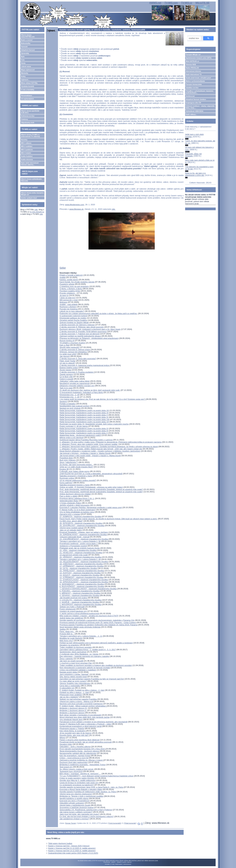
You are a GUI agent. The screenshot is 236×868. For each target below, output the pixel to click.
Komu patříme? (66, 483)
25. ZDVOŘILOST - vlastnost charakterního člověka (82, 526)
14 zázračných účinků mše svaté (74, 555)
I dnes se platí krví (67, 298)
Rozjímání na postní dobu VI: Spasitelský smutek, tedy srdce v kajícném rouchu (94, 424)
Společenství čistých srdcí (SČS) (199, 58)
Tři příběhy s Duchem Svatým (72, 343)
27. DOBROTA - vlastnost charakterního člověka (80, 516)
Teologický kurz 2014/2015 (71, 771)
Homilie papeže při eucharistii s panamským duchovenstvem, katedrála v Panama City (97, 620)
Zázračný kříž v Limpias (70, 514)
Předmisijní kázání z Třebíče (72, 729)
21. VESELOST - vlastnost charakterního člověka (81, 553)
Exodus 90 (64, 469)
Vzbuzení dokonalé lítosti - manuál (74, 537)
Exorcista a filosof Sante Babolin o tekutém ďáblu (81, 789)
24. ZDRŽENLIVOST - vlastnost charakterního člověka (83, 535)
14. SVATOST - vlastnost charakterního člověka (80, 573)
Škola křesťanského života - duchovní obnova (79, 751)
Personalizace (26, 95)
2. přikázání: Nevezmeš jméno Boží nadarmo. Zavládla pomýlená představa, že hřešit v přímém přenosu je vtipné (109, 447)
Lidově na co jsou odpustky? (72, 311)
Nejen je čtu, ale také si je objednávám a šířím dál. (195, 174)
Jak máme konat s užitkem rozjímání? (76, 812)
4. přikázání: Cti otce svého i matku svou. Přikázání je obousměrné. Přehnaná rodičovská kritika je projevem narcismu (110, 442)
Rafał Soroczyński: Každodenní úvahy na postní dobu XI (84, 413)
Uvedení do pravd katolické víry (73, 611)
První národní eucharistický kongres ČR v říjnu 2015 (82, 749)
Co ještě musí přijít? (68, 354)
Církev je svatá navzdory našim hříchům (77, 778)
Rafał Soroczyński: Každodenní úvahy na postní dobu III (84, 431)
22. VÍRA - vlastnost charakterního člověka (78, 550)
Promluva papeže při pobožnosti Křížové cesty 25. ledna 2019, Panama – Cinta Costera (98, 623)
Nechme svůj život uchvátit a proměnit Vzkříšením (81, 704)
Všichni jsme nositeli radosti (71, 528)
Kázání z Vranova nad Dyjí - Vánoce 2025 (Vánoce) (69, 846)
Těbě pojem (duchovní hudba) (60, 843)
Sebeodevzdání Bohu (69, 501)
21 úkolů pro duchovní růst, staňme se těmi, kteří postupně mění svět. (90, 390)
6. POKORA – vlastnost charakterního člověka (79, 591)
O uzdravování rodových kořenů (73, 316)
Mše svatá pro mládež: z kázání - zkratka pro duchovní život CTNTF (89, 616)
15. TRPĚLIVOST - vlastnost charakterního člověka (82, 571)
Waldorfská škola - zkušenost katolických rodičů (80, 435)
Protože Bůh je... (67, 634)
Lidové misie (26, 66)
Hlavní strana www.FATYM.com (28, 36)
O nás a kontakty (28, 90)
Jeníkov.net (190, 96)
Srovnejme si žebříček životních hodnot (76, 807)
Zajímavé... (25, 80)
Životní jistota (65, 370)
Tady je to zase (66, 388)
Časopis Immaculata (194, 84)
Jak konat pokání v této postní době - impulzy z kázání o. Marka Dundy (90, 456)
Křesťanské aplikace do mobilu (73, 318)
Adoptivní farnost (28, 50)
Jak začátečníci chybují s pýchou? (74, 819)
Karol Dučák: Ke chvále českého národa (77, 282)
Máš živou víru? (66, 641)
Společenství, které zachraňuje (73, 652)
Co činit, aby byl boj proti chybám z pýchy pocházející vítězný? (87, 816)
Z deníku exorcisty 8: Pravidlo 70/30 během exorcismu (83, 332)
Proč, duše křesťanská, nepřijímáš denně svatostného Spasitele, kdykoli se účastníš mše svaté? (101, 489)
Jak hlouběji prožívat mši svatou (73, 598)
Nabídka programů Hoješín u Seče (74, 485)
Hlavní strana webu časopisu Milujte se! (32, 194)
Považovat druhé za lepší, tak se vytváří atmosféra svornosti (86, 742)
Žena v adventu (66, 659)
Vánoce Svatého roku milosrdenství (75, 683)
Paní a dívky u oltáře (68, 496)
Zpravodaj (25, 53)
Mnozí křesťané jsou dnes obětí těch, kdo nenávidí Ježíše (84, 717)
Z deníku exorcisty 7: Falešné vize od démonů (79, 334)
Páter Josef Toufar (67, 361)
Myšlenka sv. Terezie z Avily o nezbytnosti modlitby (81, 796)
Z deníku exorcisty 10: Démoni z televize (77, 325)
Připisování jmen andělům (71, 695)
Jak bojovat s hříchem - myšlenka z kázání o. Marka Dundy (85, 453)
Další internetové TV (194, 74)
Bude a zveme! (27, 40)
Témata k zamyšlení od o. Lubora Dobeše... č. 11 (81, 636)
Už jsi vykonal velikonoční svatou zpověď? (78, 480)
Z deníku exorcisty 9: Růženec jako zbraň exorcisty (82, 327)
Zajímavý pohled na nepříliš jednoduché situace (80, 336)
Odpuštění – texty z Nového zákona (75, 747)
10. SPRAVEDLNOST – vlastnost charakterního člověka (84, 582)
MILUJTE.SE (202, 3)
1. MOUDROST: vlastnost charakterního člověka (80, 604)
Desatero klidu (66, 744)
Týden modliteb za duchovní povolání (76, 647)
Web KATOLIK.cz (192, 61)
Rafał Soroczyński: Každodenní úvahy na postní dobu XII (84, 410)
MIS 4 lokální (26, 153)
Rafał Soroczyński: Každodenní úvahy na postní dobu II (83, 433)
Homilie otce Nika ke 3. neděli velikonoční (78, 780)
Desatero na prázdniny (69, 645)
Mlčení (62, 738)
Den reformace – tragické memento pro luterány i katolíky (84, 656)
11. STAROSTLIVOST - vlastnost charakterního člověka (84, 580)
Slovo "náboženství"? (69, 462)
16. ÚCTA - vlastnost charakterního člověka (78, 568)
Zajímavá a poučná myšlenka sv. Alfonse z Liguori (81, 760)
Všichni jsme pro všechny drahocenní (76, 794)
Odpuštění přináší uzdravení (72, 803)
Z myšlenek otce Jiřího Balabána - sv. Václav (79, 654)
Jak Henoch (65, 356)
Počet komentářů (115, 823)
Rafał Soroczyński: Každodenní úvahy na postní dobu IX (84, 417)
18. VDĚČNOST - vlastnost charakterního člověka (81, 564)
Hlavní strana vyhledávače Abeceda (31, 180)
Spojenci (63, 401)
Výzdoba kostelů (27, 86)
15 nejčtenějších (27, 99)
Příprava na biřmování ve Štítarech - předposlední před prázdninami (89, 338)
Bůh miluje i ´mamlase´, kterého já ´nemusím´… (80, 774)
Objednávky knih (28, 123)
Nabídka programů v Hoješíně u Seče (76, 476)
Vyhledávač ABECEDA (195, 111)
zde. (114, 209)
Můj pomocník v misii (69, 300)
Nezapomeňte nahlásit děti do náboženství (78, 753)
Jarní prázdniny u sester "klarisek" (74, 674)
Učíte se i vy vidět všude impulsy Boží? (76, 467)
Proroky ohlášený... (68, 293)
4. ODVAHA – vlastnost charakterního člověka (79, 595)
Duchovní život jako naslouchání (73, 762)
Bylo (23, 57)
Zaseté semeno (66, 374)
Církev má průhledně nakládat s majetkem (78, 670)
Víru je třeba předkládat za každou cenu (77, 512)
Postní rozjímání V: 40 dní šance (74, 426)
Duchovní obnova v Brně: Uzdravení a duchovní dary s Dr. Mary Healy (90, 329)
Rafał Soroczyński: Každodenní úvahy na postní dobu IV (84, 429)
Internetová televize (193, 71)
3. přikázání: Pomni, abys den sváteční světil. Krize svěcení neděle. (89, 444)
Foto (23, 60)
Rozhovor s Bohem (68, 307)
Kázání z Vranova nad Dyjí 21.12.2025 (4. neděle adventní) (72, 848)
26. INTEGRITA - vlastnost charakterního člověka (81, 523)
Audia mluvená (27, 160)
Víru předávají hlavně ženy (71, 719)
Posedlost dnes (66, 458)
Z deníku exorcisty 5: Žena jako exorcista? (78, 359)
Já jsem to (64, 295)
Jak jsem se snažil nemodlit (71, 661)
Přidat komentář (130, 823)
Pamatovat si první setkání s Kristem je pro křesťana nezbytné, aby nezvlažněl (93, 722)
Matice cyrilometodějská (195, 81)
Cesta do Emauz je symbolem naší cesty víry (79, 783)
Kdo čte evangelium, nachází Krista (75, 756)
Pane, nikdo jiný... (67, 632)
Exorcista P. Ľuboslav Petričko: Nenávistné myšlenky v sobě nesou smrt (91, 507)
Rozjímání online (67, 478)
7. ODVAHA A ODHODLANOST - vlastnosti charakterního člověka (88, 589)
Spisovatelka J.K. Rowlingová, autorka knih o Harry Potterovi (86, 810)
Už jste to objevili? (67, 363)
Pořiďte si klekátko (67, 404)
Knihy (23, 76)
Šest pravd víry (66, 767)
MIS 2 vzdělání (27, 146)
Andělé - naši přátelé (68, 304)
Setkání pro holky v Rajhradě (72, 607)
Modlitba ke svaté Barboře (71, 638)
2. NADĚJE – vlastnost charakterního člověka (79, 602)
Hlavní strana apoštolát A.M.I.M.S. (30, 112)
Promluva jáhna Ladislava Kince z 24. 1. (77, 498)
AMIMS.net (155, 3)
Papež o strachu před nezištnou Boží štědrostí (79, 740)
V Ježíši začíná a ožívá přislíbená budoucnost (79, 613)
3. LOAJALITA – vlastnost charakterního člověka (80, 600)
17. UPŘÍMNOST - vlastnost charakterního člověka (82, 566)
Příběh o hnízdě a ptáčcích (71, 275)
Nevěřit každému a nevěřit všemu (74, 798)
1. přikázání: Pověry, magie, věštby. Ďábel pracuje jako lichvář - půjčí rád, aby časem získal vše (101, 449)
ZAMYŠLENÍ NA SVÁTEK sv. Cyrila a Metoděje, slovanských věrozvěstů (91, 474)
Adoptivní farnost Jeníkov (196, 99)
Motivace (63, 302)
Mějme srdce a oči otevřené (71, 438)
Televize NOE (191, 65)
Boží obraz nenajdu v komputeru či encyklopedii (80, 715)
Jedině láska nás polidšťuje (71, 618)
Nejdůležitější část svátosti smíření (74, 406)
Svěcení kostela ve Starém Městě (74, 322)
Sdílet (63, 268)
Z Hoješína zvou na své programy (74, 286)
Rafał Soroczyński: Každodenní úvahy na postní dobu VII (84, 422)
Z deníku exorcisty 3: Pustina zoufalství (77, 372)
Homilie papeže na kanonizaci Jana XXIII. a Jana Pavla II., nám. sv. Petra (91, 787)
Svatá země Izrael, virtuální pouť (198, 78)
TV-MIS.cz (187, 3)
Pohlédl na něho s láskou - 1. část (74, 692)
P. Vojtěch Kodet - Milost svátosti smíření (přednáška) (83, 706)
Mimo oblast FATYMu (29, 83)
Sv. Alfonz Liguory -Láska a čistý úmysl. (77, 769)
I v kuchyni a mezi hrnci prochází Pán (76, 663)
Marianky (25, 73)
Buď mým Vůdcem (68, 460)
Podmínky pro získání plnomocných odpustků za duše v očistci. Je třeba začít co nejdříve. (98, 313)
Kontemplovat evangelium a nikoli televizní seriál (81, 726)
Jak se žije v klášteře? (69, 697)
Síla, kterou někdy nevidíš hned (73, 677)
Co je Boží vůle (66, 377)
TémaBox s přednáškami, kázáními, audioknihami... (200, 92)
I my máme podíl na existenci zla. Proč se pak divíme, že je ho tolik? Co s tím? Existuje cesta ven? (102, 399)
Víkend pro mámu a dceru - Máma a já (76, 701)
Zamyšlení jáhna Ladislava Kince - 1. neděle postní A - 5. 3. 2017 (88, 650)
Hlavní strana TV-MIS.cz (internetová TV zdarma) (30, 135)
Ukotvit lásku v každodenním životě (75, 805)
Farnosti (24, 47)
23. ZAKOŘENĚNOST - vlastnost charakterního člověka (84, 539)
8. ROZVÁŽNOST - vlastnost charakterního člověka (82, 586)
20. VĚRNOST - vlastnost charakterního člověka (80, 557)
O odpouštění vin (67, 688)
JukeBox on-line (192, 88)
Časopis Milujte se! (193, 55)
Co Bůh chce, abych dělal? (71, 521)
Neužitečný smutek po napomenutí (75, 383)
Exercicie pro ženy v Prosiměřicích (74, 801)
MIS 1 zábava (26, 143)
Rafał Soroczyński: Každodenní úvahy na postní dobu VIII (84, 419)
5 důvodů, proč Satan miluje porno (74, 471)
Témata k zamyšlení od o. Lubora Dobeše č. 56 (80, 541)
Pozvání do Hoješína (68, 309)
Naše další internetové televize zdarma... (30, 164)
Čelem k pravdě (66, 379)
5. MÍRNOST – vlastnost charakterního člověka (80, 593)
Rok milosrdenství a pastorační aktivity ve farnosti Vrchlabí (85, 668)
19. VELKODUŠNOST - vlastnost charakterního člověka (84, 562)
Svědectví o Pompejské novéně (73, 546)
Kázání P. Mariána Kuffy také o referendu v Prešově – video (85, 724)
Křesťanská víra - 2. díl (69, 395)
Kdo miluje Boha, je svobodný (73, 731)
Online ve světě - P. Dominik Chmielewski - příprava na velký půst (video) (91, 487)
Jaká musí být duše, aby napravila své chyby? (79, 814)
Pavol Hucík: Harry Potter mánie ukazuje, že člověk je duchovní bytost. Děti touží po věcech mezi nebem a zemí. (108, 519)
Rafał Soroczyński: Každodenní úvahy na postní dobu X (84, 415)
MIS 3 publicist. (27, 150)
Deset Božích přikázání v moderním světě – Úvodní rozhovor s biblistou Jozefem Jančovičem (100, 451)
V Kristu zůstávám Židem (70, 503)
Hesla (23, 63)
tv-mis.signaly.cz (37, 212)
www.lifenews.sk (76, 209)
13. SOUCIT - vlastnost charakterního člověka (79, 575)
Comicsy (24, 119)
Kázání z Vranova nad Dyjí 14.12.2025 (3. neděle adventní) (72, 851)
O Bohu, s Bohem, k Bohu (71, 289)
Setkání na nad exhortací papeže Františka (78, 699)
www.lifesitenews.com (75, 205)
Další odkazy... (191, 114)
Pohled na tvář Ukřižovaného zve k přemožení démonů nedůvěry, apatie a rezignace (96, 643)
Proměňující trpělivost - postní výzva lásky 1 (78, 544)
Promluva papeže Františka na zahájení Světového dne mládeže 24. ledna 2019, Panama (98, 625)
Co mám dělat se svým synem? (73, 681)
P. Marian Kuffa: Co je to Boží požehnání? (78, 510)
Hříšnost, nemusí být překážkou (73, 352)
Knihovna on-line (28, 116)
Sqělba (62, 629)
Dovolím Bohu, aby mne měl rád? (74, 735)
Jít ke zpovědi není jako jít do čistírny (75, 733)
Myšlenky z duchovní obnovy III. (73, 708)
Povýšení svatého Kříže (70, 291)
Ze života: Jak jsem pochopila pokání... (76, 465)
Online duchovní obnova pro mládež (75, 494)
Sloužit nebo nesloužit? (70, 347)
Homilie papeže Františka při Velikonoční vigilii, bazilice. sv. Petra (88, 792)
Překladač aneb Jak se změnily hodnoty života (80, 548)
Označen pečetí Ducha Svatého (73, 320)
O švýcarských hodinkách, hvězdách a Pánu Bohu (81, 392)
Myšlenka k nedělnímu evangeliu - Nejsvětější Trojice (82, 765)
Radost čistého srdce (69, 368)
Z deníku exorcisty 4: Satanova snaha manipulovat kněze (85, 365)
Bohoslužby (26, 43)
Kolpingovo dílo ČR (193, 103)
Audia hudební (27, 156)
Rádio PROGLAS (192, 68)
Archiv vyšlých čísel (29, 198)
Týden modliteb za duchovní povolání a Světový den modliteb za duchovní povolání (96, 665)
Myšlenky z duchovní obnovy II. (73, 710)
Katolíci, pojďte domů (69, 280)
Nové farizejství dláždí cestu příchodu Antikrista (80, 627)
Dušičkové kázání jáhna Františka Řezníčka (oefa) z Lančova (86, 440)
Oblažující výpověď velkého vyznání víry (77, 386)
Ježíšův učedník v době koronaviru (75, 505)
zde (36, 210)
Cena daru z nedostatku (70, 686)
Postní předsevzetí (68, 609)
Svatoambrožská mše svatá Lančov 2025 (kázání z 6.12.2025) (73, 853)
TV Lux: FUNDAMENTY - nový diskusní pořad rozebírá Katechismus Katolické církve (96, 776)
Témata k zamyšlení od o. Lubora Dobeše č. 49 (80, 559)
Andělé (62, 277)
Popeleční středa (67, 284)
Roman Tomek (71, 823)
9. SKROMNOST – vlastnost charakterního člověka (82, 584)
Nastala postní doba (68, 672)
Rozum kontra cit (67, 341)
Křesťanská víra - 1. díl (69, 397)
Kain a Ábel (64, 345)
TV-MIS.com (171, 3)
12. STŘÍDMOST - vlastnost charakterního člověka (81, 577)
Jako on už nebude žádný (71, 530)
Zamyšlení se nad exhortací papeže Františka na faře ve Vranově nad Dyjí (92, 679)
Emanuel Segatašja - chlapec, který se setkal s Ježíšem (84, 532)
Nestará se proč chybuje (70, 408)
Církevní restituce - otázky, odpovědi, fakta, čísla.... (200, 107)
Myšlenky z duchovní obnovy (72, 713)
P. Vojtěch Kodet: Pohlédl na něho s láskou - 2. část (82, 690)
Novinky (24, 140)
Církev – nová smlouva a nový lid (74, 758)
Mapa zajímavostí (28, 70)
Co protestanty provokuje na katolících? (77, 785)
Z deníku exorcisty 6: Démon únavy (75, 350)
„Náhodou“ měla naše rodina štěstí (74, 381)
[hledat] (194, 38)
